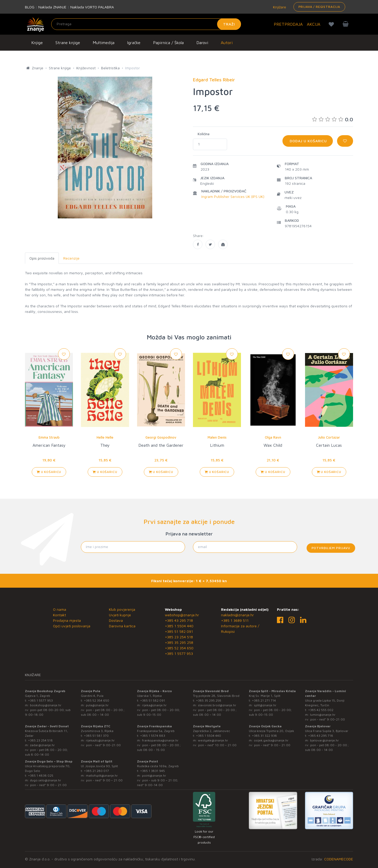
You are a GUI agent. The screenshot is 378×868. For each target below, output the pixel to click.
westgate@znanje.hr (213, 740)
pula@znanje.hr (97, 705)
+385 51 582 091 (179, 631)
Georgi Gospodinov (161, 437)
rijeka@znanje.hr (154, 705)
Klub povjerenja (122, 609)
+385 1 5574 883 (153, 736)
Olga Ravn (273, 437)
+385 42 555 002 (321, 710)
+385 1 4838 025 (41, 775)
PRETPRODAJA (288, 24)
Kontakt (59, 615)
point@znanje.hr (154, 775)
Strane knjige (68, 43)
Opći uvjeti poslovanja (72, 626)
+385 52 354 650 (179, 648)
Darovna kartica (122, 626)
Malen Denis (217, 437)
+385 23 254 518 (179, 637)
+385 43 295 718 (179, 620)
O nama (60, 609)
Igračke (134, 43)
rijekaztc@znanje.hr (100, 740)
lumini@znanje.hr (323, 715)
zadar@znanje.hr (42, 745)
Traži (229, 24)
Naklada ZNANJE (52, 7)
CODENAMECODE (339, 859)
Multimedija (104, 43)
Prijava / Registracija (319, 7)
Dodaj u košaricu (308, 141)
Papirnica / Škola (168, 43)
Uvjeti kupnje (120, 615)
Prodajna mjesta (67, 620)
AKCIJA (314, 24)
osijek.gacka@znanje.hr (271, 740)
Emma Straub (49, 437)
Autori (227, 43)
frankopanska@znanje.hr (160, 740)
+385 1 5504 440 (179, 626)
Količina (204, 134)
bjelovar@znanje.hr (324, 740)
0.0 (333, 119)
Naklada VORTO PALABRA (92, 7)
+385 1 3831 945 (153, 771)
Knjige (37, 43)
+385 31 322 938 (264, 736)
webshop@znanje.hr (182, 615)
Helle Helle (105, 437)
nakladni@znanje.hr (237, 615)
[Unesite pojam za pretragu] (146, 24)
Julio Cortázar (329, 437)
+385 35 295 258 (179, 642)
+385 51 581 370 (96, 736)
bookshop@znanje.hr (46, 705)
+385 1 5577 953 (179, 653)
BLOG (30, 7)
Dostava (116, 620)
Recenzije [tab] (71, 258)
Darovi (202, 43)
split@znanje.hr (265, 705)
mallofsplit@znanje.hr (102, 775)
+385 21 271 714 (264, 700)
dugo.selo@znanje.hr (46, 780)
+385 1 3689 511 (235, 620)
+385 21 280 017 (96, 771)
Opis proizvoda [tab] (42, 258)
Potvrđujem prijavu (331, 548)
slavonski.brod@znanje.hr (217, 705)
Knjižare (279, 7)
